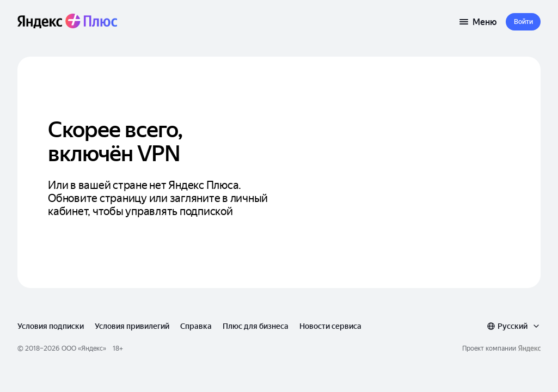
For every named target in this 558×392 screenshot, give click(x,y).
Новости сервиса (330, 326)
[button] (523, 22)
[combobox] (514, 326)
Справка (196, 326)
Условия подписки (51, 326)
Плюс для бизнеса (256, 326)
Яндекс (92, 348)
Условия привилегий (132, 326)
